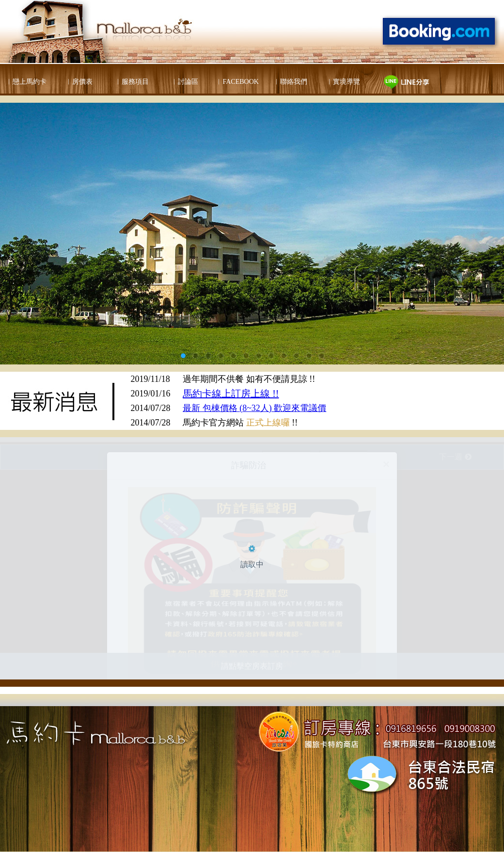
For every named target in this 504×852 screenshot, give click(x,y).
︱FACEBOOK (237, 82)
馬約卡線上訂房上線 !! (231, 394)
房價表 (82, 82)
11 (309, 356)
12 (321, 356)
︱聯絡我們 (290, 82)
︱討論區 (185, 82)
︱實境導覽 (343, 82)
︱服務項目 (132, 82)
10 (296, 356)
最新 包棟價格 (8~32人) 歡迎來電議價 (254, 408)
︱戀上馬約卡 (26, 82)
